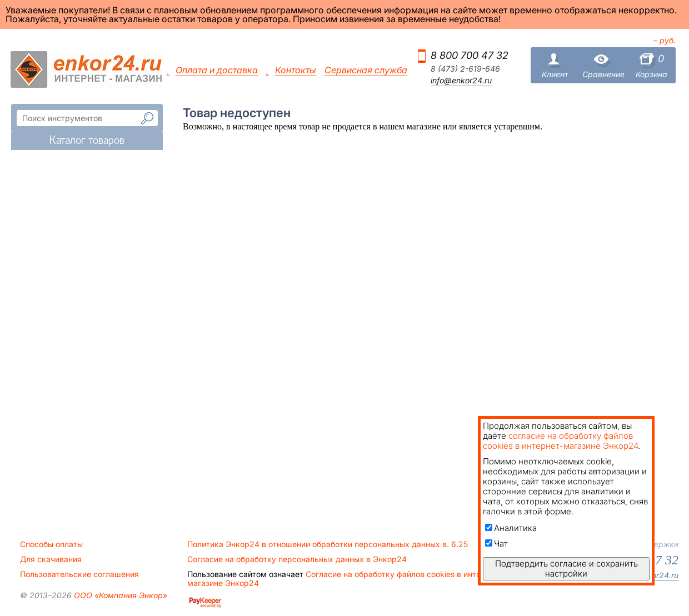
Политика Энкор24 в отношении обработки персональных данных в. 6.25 (328, 544)
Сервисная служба (366, 70)
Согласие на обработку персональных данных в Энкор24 (297, 559)
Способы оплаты (51, 544)
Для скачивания (51, 559)
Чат (496, 544)
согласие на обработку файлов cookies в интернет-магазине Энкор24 (560, 441)
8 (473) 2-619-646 (465, 69)
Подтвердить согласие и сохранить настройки (566, 569)
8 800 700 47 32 (470, 55)
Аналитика (511, 528)
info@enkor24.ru (461, 81)
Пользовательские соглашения (79, 574)
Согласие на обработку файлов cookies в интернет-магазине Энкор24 (344, 579)
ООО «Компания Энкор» (119, 595)
